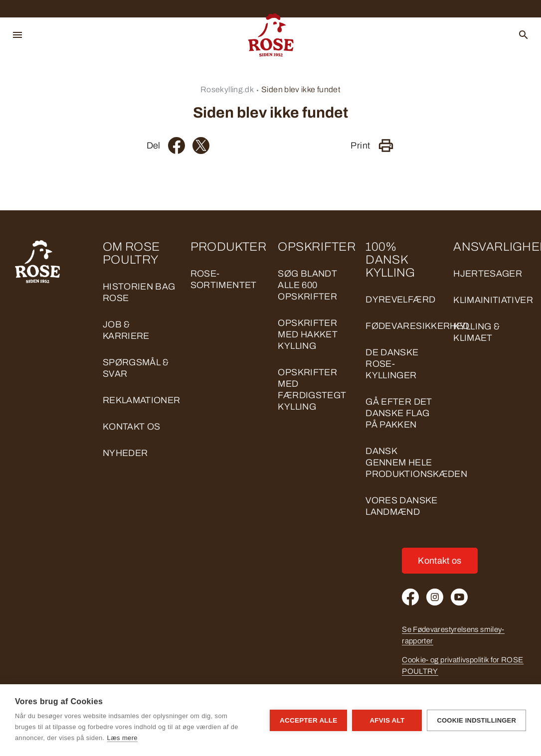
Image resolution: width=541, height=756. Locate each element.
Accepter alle (308, 720)
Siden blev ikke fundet (301, 89)
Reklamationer (142, 400)
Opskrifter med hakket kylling (308, 334)
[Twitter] (201, 146)
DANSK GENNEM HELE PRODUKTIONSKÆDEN (416, 462)
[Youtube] (459, 597)
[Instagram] (435, 597)
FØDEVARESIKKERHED (417, 326)
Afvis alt (387, 720)
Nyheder (125, 453)
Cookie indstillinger (476, 720)
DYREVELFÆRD (400, 300)
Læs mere (122, 738)
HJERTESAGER (488, 274)
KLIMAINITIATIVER (493, 300)
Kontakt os (132, 427)
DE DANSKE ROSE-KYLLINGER (392, 364)
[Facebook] (177, 146)
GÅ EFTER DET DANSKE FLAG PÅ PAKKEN (399, 413)
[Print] (386, 146)
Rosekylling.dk (227, 89)
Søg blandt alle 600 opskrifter (307, 285)
